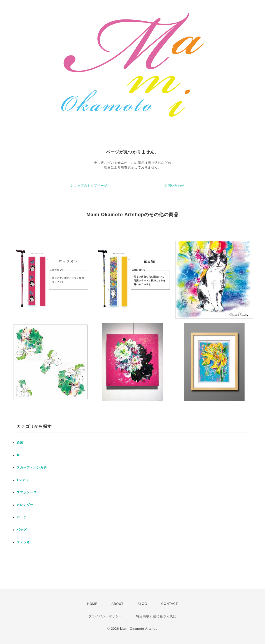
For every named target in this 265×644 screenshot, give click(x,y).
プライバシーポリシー (105, 616)
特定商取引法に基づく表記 (156, 616)
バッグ (22, 530)
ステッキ (23, 542)
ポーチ (22, 517)
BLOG (142, 604)
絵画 (20, 443)
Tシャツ (23, 480)
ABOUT (117, 604)
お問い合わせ (174, 186)
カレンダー (25, 505)
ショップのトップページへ (91, 186)
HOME (92, 604)
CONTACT (170, 604)
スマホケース (27, 492)
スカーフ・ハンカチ (32, 468)
